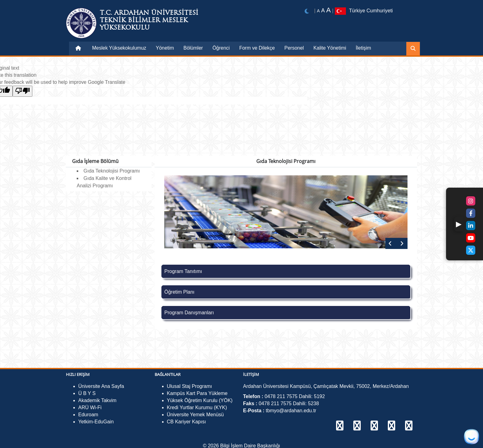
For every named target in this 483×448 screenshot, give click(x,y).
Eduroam (88, 415)
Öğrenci (221, 48)
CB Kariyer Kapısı (187, 422)
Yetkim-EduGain (96, 422)
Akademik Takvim (97, 400)
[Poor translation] (22, 91)
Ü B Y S (87, 393)
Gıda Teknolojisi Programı (112, 171)
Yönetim (165, 48)
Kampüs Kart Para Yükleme (197, 393)
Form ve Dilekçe (257, 48)
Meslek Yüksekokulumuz (119, 48)
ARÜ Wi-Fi (90, 407)
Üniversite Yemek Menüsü (195, 415)
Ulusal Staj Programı (190, 386)
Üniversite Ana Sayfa (101, 386)
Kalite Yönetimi (330, 48)
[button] (459, 224)
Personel (294, 48)
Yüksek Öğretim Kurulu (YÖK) (200, 400)
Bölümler (193, 48)
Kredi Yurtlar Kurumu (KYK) (197, 407)
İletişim (363, 48)
